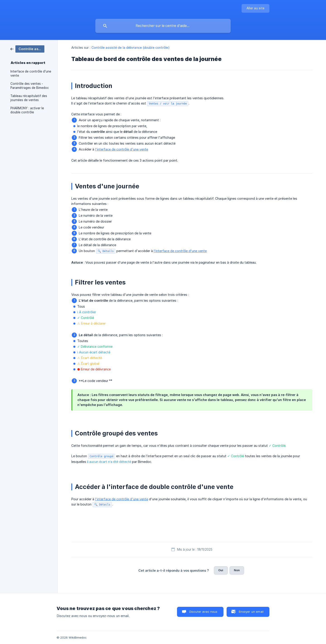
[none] (255, 8)
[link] (27, 49)
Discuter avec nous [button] (203, 612)
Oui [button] (221, 570)
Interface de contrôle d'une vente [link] (31, 73)
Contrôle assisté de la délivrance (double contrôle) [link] (131, 47)
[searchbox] (163, 26)
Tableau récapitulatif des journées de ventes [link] (29, 98)
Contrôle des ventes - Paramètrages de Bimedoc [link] (30, 86)
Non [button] (237, 570)
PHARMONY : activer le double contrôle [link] (27, 110)
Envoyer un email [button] (251, 612)
